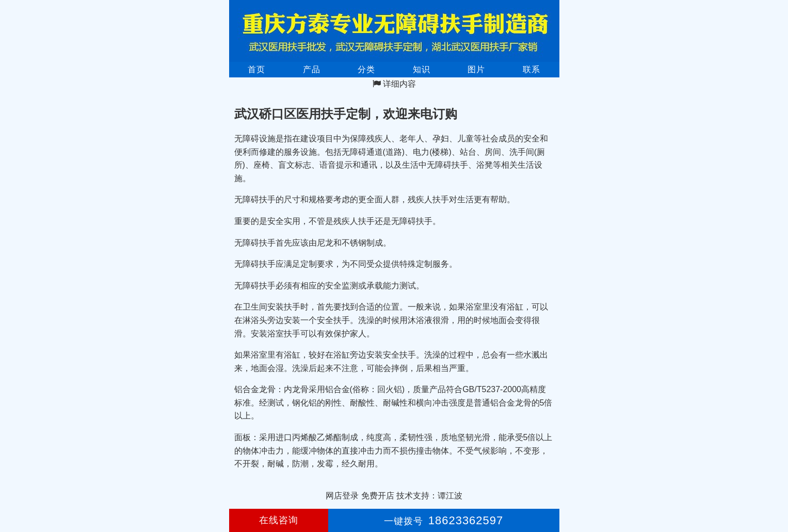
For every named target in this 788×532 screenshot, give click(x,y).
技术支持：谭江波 (429, 496)
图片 (476, 69)
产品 (312, 69)
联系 (532, 69)
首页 (256, 69)
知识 (422, 69)
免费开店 (378, 496)
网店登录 (342, 496)
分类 (366, 69)
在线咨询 (279, 520)
